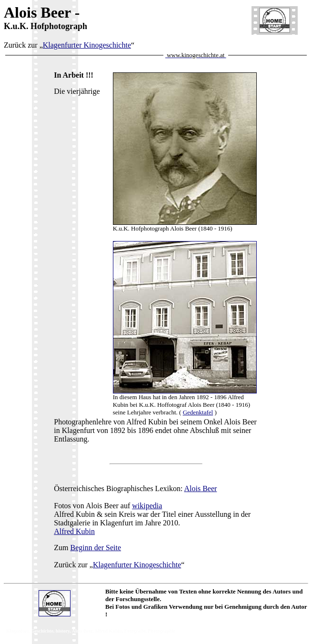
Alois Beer (201, 488)
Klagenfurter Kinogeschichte (87, 45)
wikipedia (147, 506)
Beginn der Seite (96, 548)
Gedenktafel (198, 412)
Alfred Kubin (74, 531)
